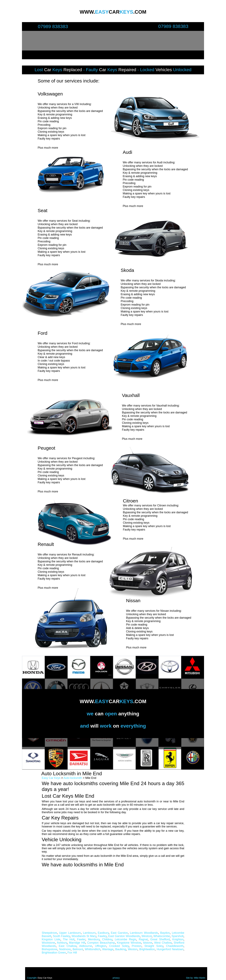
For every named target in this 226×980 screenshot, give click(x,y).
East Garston (119, 933)
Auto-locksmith (73, 778)
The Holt (69, 939)
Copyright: (32, 978)
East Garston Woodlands (124, 936)
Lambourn (89, 933)
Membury (94, 939)
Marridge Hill (77, 943)
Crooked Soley (119, 946)
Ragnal (143, 939)
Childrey (107, 939)
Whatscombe (162, 936)
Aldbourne (86, 946)
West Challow (163, 943)
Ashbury (62, 943)
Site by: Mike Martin (196, 978)
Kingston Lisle (51, 939)
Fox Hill (72, 953)
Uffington (101, 946)
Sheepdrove (49, 933)
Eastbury (103, 933)
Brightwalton (147, 949)
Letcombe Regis (125, 939)
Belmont (78, 949)
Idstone (148, 943)
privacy (116, 978)
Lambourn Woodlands (144, 933)
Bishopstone (50, 949)
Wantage (108, 949)
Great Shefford (160, 939)
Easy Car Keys (51, 778)
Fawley (102, 936)
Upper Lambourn (70, 933)
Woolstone (48, 943)
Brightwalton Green (54, 953)
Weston (133, 949)
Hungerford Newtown (170, 949)
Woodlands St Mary (84, 936)
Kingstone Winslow (129, 943)
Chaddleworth (175, 946)
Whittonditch (93, 949)
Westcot (147, 936)
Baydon (165, 933)
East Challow (68, 946)
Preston (137, 946)
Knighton (178, 939)
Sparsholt (178, 936)
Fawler (81, 939)
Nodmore (65, 949)
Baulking (121, 949)
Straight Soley (154, 946)
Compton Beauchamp (101, 943)
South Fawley (61, 936)
